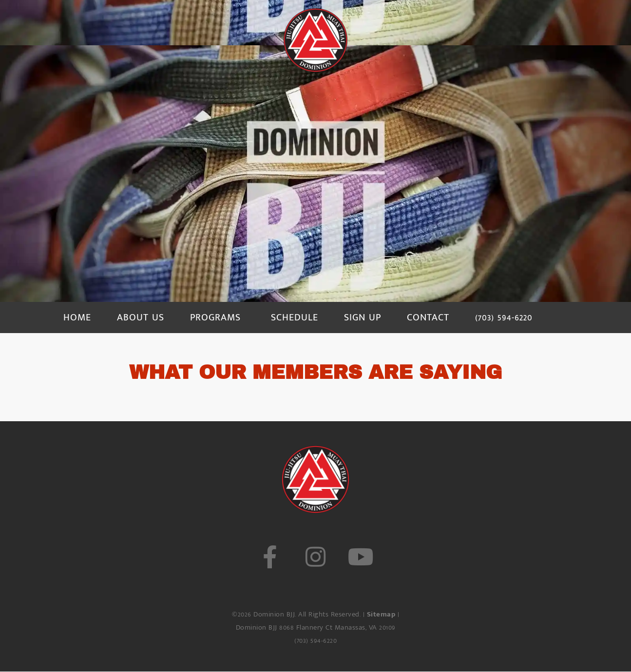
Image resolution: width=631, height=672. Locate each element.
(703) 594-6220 (504, 317)
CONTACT (428, 317)
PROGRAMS (215, 317)
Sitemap (381, 614)
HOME (77, 317)
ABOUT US (141, 317)
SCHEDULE (295, 317)
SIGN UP (363, 317)
